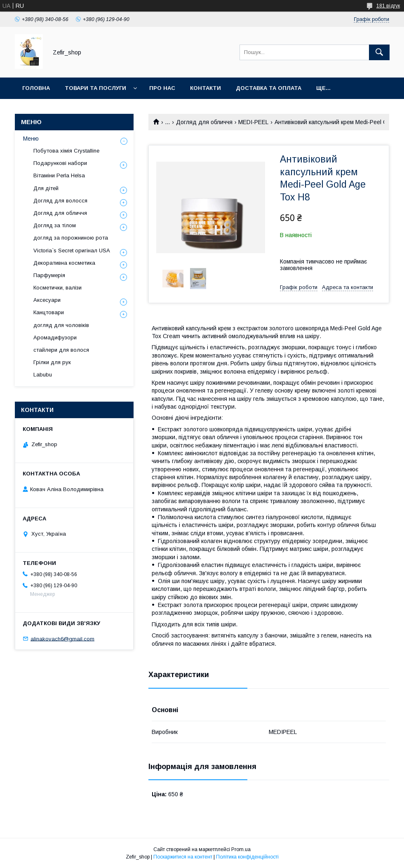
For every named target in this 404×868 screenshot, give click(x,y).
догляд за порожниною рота (71, 238)
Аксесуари (47, 300)
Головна (36, 88)
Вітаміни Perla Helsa (59, 175)
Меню (31, 139)
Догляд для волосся (60, 201)
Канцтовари (49, 312)
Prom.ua (241, 849)
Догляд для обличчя (204, 122)
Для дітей (46, 188)
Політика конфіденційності (247, 857)
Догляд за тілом (55, 225)
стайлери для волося (61, 350)
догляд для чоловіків (61, 325)
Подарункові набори (60, 163)
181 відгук (388, 6)
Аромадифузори (55, 338)
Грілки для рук (52, 362)
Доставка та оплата (269, 88)
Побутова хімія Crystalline (66, 151)
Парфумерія (49, 275)
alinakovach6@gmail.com (62, 639)
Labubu (43, 375)
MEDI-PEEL (253, 122)
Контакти (206, 88)
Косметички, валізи (58, 288)
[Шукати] (379, 52)
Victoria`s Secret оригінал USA (72, 251)
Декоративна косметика (64, 263)
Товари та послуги (95, 88)
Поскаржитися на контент (183, 857)
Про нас (162, 88)
